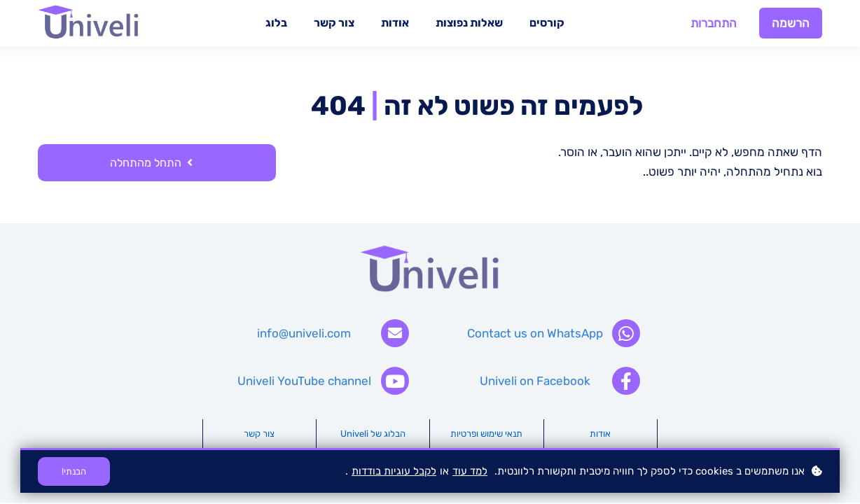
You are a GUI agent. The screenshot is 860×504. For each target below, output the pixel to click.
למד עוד (470, 471)
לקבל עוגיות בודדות (394, 471)
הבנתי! (74, 471)
